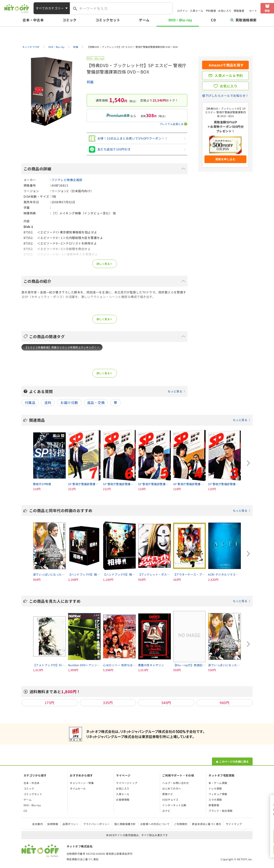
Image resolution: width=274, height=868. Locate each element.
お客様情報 (123, 799)
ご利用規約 (181, 824)
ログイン (183, 11)
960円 (224, 703)
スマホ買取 (215, 799)
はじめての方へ (172, 788)
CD (213, 20)
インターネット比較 (174, 805)
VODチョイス (170, 799)
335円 (108, 703)
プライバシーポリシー (96, 824)
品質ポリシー (71, 824)
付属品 (30, 402)
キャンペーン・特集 (82, 783)
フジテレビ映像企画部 (67, 180)
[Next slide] (248, 463)
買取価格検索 (243, 20)
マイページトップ (127, 783)
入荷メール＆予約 (229, 75)
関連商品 (140, 420)
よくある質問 (107, 391)
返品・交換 (96, 402)
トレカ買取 (215, 788)
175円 (50, 703)
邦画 (90, 82)
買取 (267, 11)
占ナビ (166, 811)
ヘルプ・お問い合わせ (176, 783)
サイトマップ (234, 824)
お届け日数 (69, 402)
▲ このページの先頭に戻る (232, 761)
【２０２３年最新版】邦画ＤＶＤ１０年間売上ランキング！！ (62, 347)
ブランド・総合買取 (220, 811)
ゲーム (144, 20)
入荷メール (197, 11)
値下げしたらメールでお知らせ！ (225, 96)
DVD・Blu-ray (180, 20)
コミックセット (108, 20)
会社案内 (37, 824)
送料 (48, 402)
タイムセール (78, 788)
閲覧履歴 (239, 11)
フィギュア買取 (218, 794)
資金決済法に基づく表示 (206, 824)
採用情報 (53, 824)
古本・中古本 (33, 20)
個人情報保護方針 (125, 824)
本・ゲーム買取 (218, 783)
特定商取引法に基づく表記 (83, 859)
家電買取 (214, 805)
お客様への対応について (155, 824)
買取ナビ (168, 794)
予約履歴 (211, 11)
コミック (70, 20)
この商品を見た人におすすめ (140, 601)
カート (253, 11)
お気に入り (225, 11)
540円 (166, 703)
